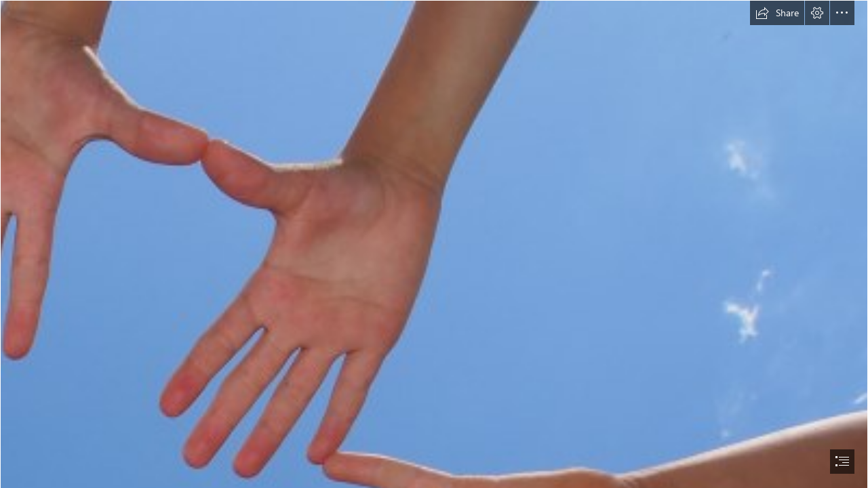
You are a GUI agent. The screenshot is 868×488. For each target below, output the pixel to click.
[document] (434, 244)
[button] (777, 13)
